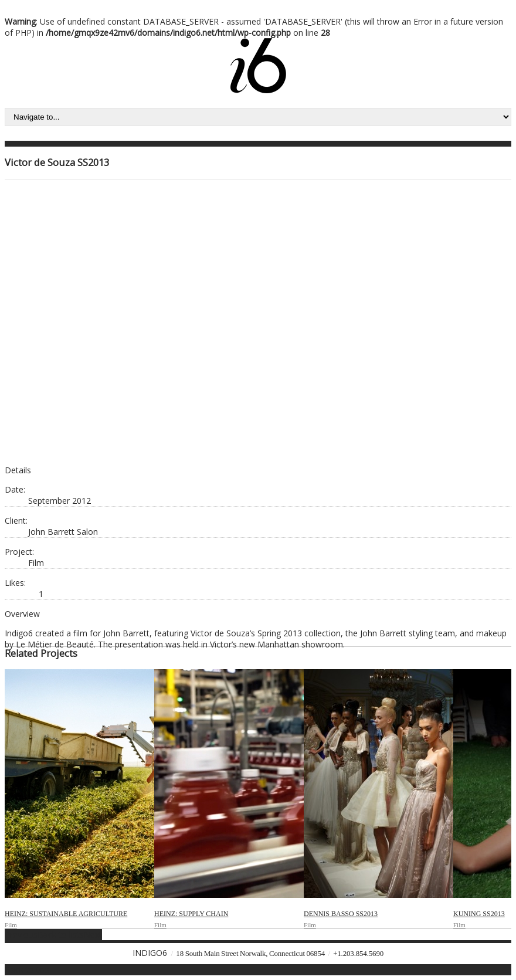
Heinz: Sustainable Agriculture (66, 914)
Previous (21, 935)
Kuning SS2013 (479, 914)
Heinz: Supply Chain (191, 914)
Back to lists (61, 935)
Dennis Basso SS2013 (341, 914)
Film (11, 925)
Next (93, 935)
